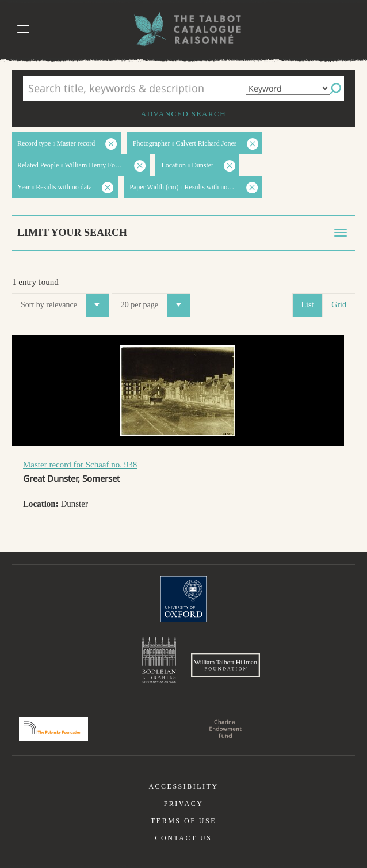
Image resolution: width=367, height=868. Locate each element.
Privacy (184, 804)
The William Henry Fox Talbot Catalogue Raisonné (183, 29)
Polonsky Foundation (53, 729)
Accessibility (183, 786)
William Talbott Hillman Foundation (225, 665)
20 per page (155, 305)
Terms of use (183, 821)
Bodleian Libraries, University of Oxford (159, 660)
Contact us (184, 838)
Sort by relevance (65, 305)
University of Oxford (183, 599)
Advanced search (183, 114)
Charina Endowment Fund (225, 729)
